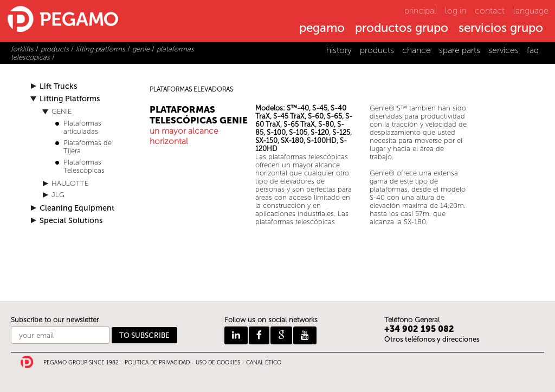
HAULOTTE (70, 183)
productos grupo (402, 29)
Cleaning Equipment (77, 208)
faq (533, 50)
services (504, 50)
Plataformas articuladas (82, 127)
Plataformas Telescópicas (84, 166)
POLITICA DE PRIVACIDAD (157, 363)
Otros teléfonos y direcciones (432, 339)
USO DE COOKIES (218, 363)
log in (456, 11)
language (531, 11)
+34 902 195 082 (419, 329)
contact (490, 11)
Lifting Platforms (70, 99)
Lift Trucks (58, 86)
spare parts (460, 50)
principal (420, 11)
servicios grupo (501, 29)
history (339, 50)
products (377, 50)
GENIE (62, 111)
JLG (58, 195)
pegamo (322, 29)
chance (417, 50)
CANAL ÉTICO (264, 363)
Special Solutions (71, 221)
